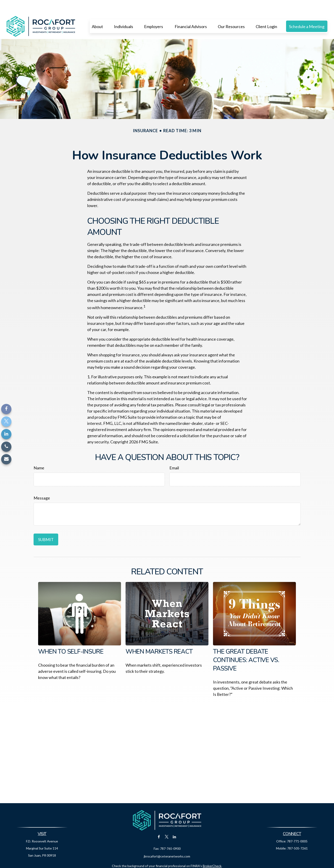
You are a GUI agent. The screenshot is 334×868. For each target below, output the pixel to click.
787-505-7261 (297, 835)
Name (39, 454)
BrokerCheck (212, 852)
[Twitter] (6, 422)
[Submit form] (46, 526)
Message (42, 484)
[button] (97, 13)
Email (174, 454)
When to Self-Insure (71, 638)
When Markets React (159, 638)
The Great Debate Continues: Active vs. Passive (246, 646)
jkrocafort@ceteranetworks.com (167, 843)
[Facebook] (6, 409)
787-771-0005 (297, 827)
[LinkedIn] (6, 434)
